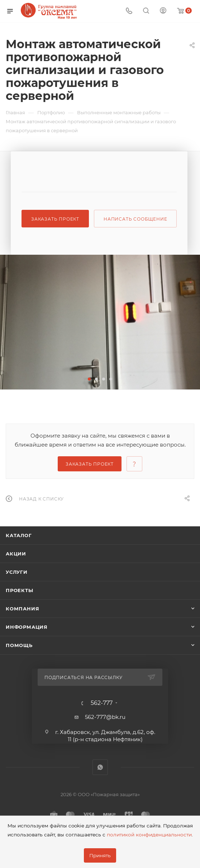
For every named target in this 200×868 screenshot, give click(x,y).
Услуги (17, 572)
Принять (100, 855)
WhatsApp (100, 767)
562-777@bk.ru (105, 717)
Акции (16, 554)
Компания (22, 609)
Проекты (20, 590)
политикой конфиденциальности (149, 835)
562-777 (102, 703)
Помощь (19, 645)
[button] (89, 379)
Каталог (19, 535)
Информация (27, 627)
